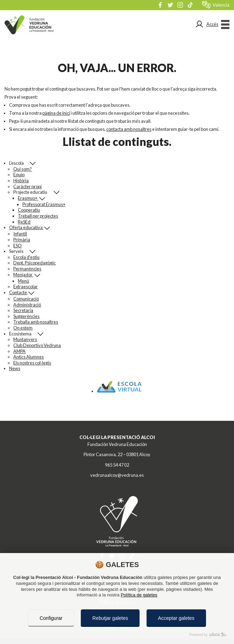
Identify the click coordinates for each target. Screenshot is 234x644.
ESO (17, 246)
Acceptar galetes (176, 618)
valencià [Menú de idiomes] (221, 5)
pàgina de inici (56, 113)
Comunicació (26, 299)
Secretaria (23, 310)
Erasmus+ (28, 198)
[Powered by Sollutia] (117, 635)
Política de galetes (139, 595)
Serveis (19, 251)
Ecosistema (23, 334)
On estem (23, 328)
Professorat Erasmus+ (44, 204)
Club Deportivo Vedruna (37, 345)
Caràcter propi (27, 186)
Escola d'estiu (26, 257)
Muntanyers (25, 339)
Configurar (51, 618)
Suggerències (26, 316)
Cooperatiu (29, 210)
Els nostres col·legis (32, 363)
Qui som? (23, 169)
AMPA (19, 351)
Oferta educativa (26, 227)
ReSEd (24, 222)
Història (21, 181)
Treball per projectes (38, 216)
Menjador (23, 275)
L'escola (19, 163)
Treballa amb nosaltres (36, 322)
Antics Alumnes (29, 357)
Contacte (18, 292)
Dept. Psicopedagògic (34, 263)
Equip (19, 175)
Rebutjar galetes (110, 618)
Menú (23, 281)
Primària (22, 240)
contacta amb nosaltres (129, 129)
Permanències (27, 269)
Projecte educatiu (33, 192)
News (15, 368)
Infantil (20, 234)
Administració (27, 305)
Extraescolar (26, 286)
